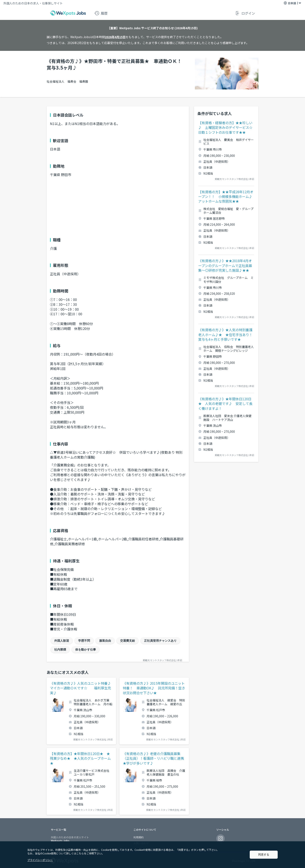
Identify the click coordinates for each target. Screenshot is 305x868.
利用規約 (139, 837)
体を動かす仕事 (86, 650)
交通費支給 (128, 641)
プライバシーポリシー (40, 860)
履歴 (101, 13)
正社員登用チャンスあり (160, 641)
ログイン (245, 13)
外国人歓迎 (62, 641)
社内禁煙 (60, 650)
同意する (264, 855)
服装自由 (105, 641)
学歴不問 (84, 641)
